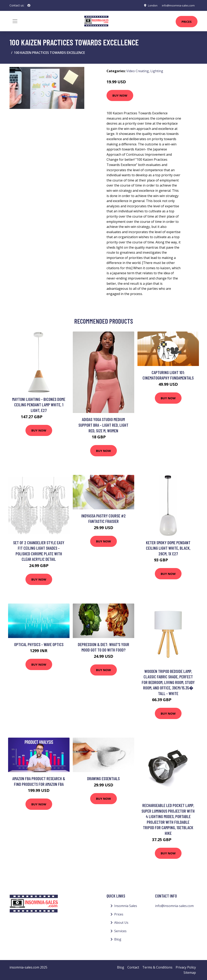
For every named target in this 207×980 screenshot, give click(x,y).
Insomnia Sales (126, 906)
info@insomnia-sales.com (177, 5)
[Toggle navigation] (15, 21)
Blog (118, 939)
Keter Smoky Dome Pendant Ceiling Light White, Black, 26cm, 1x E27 (168, 548)
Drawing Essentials (103, 778)
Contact (133, 967)
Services (120, 931)
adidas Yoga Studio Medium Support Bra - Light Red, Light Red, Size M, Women (103, 425)
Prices (187, 22)
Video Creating (138, 71)
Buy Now (120, 95)
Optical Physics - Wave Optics (39, 644)
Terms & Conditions (157, 967)
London (151, 5)
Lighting (157, 71)
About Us (121, 923)
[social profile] (29, 5)
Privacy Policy (186, 967)
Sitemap (190, 973)
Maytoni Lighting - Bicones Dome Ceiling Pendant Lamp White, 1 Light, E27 (39, 405)
